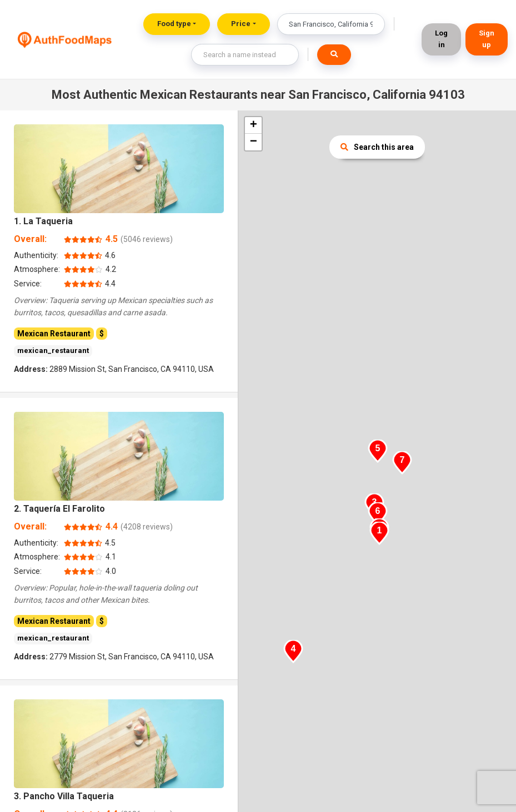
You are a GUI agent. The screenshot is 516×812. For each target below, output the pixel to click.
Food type (174, 24)
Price (241, 24)
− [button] (254, 142)
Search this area (377, 147)
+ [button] (254, 125)
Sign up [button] (487, 39)
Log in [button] (441, 39)
